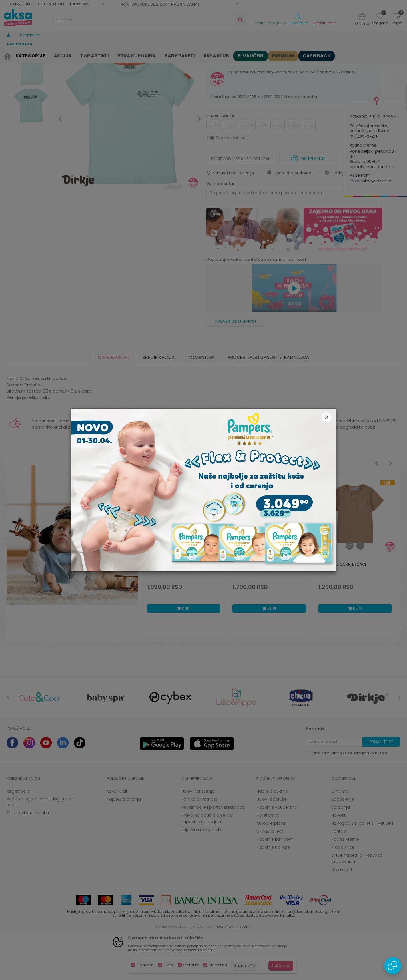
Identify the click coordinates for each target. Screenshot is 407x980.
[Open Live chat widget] (393, 966)
